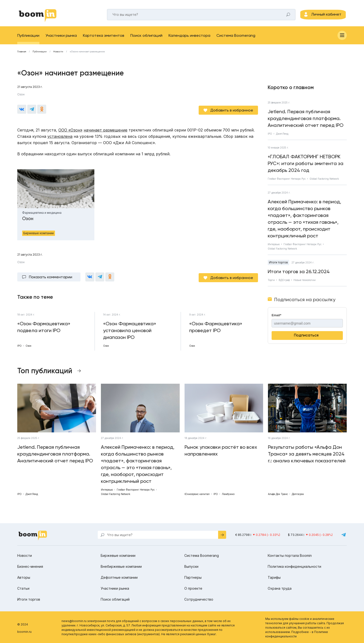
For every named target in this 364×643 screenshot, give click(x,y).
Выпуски (191, 565)
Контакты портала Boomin (290, 554)
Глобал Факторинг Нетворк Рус (287, 181)
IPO (270, 136)
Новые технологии (305, 282)
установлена (60, 137)
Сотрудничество (199, 598)
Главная (22, 54)
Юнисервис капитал (197, 493)
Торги (271, 282)
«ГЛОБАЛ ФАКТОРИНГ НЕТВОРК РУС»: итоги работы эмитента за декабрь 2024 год (306, 166)
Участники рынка (61, 38)
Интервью (274, 246)
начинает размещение (106, 130)
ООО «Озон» (70, 130)
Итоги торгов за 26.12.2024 (299, 274)
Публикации (28, 38)
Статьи (23, 587)
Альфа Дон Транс (278, 493)
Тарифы (274, 576)
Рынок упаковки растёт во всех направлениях (221, 449)
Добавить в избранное (232, 111)
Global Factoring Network (324, 181)
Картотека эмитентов (104, 38)
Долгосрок (298, 493)
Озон (21, 97)
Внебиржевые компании (121, 565)
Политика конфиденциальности (294, 565)
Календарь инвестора (189, 38)
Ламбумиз (228, 493)
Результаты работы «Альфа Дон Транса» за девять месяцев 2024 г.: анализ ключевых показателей (307, 453)
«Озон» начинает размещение (87, 54)
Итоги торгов (278, 265)
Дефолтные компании (119, 576)
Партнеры (193, 576)
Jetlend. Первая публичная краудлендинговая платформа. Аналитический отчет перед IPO (306, 121)
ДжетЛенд (282, 136)
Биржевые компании (118, 554)
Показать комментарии (51, 277)
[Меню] (342, 37)
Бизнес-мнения (30, 565)
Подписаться (306, 337)
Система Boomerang (236, 38)
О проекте (193, 587)
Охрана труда (280, 587)
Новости (58, 54)
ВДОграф (284, 282)
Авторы (24, 576)
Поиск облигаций (146, 38)
